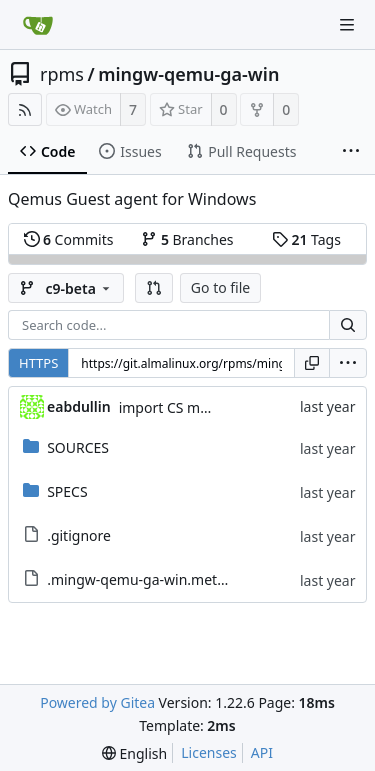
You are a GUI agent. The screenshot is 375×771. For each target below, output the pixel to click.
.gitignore (79, 535)
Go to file (220, 287)
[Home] (38, 25)
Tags (306, 239)
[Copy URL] (312, 363)
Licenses (209, 752)
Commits (69, 239)
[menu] (348, 363)
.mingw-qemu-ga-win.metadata (150, 579)
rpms (62, 74)
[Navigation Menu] (347, 25)
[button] (154, 288)
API (262, 752)
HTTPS (38, 363)
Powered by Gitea (97, 702)
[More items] (351, 152)
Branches (187, 239)
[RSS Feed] (25, 109)
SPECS (67, 491)
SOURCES (78, 447)
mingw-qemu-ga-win (188, 74)
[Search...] (348, 325)
